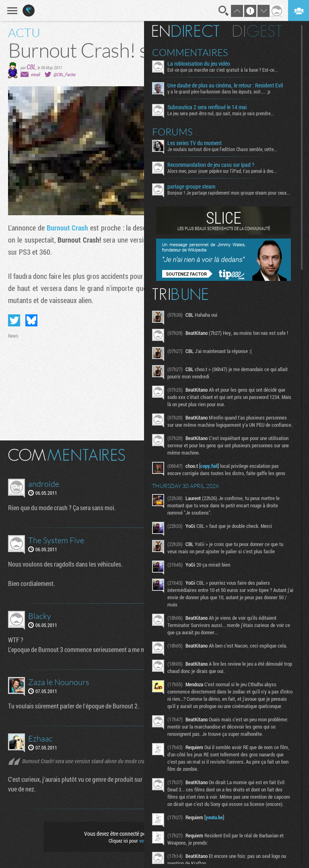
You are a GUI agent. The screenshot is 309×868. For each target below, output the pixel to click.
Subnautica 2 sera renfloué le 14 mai (207, 107)
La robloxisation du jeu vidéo (199, 64)
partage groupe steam (191, 187)
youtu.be (214, 817)
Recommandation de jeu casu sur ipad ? (211, 165)
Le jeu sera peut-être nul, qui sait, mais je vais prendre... (221, 113)
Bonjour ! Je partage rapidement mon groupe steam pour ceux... (229, 193)
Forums (172, 132)
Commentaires (190, 52)
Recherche (224, 11)
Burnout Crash (68, 228)
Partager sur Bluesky (31, 320)
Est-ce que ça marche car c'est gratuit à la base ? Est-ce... (222, 70)
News (13, 336)
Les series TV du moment (195, 143)
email (35, 74)
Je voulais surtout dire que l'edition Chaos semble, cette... (222, 149)
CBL (31, 67)
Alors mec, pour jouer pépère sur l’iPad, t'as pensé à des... (222, 171)
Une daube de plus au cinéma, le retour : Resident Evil (225, 85)
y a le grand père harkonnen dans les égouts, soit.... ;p (219, 91)
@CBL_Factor (65, 74)
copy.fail (209, 466)
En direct (186, 31)
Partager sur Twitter (14, 320)
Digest (257, 31)
